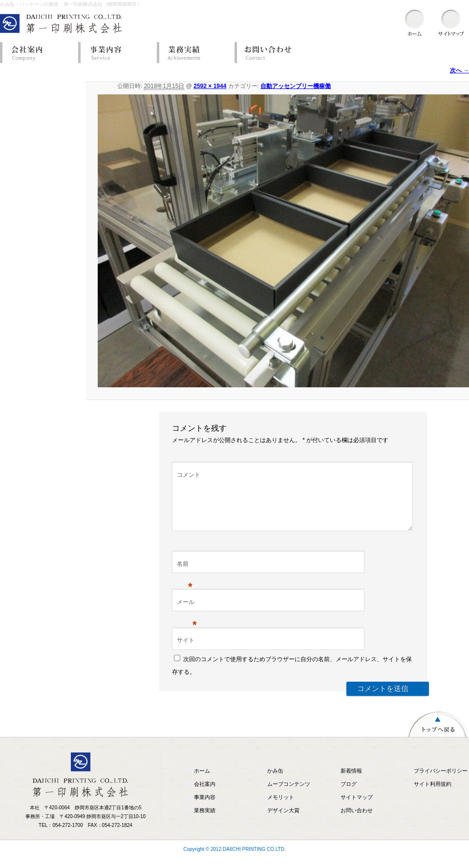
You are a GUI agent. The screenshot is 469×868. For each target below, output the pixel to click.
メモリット (281, 809)
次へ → (459, 70)
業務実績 (193, 53)
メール (187, 615)
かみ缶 (275, 782)
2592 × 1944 (210, 86)
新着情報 (351, 782)
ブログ (349, 796)
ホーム (202, 782)
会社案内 (37, 53)
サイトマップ (357, 809)
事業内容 (115, 53)
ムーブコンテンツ (289, 796)
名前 (185, 577)
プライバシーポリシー (441, 782)
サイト (186, 652)
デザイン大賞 (283, 822)
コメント (189, 475)
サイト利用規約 (433, 796)
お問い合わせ (271, 53)
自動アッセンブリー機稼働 (296, 86)
